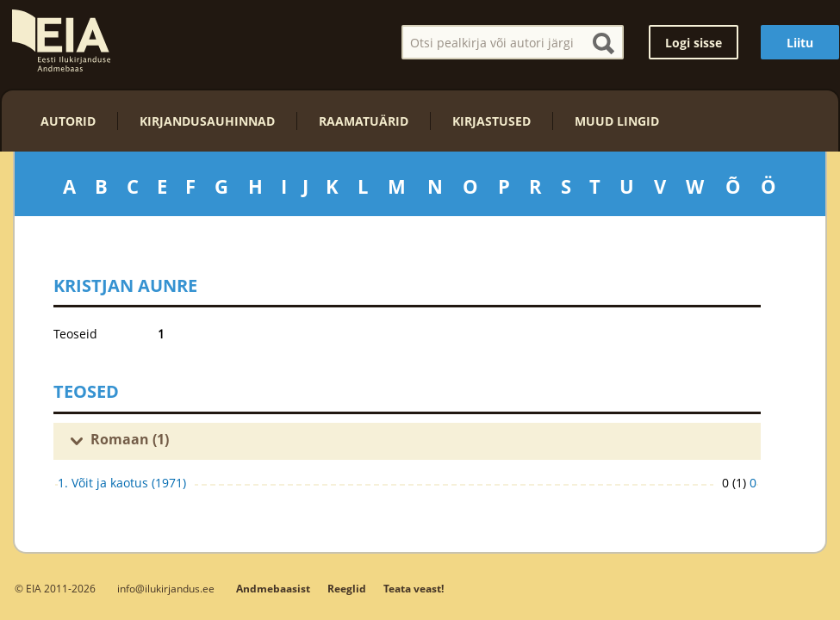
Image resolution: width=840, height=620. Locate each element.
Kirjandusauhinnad (207, 121)
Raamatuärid (364, 121)
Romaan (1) (130, 439)
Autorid (68, 121)
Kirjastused (492, 121)
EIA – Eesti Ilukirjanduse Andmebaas (61, 40)
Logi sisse (694, 43)
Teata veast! (414, 589)
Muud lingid (617, 121)
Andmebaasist (273, 589)
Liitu (800, 43)
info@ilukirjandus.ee (166, 588)
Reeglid (347, 589)
